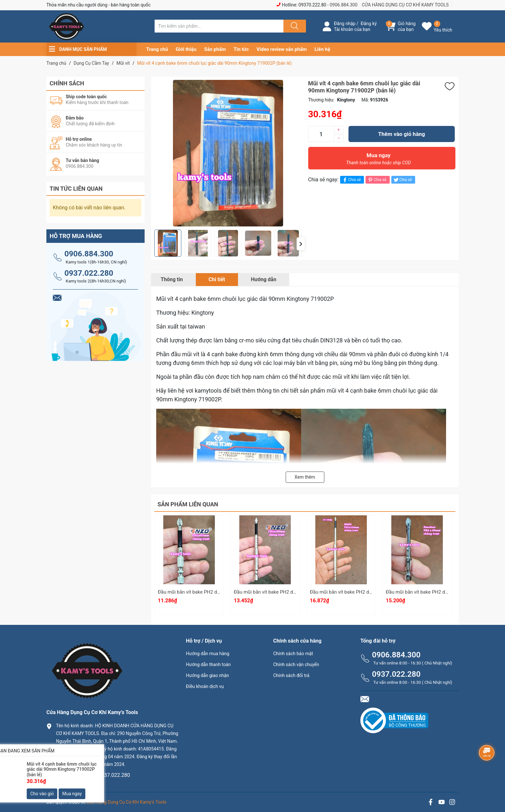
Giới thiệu (186, 49)
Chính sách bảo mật (293, 654)
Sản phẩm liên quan (188, 504)
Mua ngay (379, 160)
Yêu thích (443, 30)
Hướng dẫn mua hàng (207, 654)
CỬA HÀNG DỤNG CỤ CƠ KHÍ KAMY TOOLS (405, 5)
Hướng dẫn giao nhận (207, 675)
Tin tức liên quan (76, 189)
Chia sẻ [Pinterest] (377, 180)
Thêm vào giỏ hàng (401, 134)
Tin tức (241, 49)
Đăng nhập (345, 24)
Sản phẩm (215, 49)
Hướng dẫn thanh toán (208, 664)
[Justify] (294, 26)
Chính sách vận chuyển (296, 664)
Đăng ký (369, 24)
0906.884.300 (344, 5)
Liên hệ (323, 49)
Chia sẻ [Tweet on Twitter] (402, 180)
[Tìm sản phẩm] (219, 26)
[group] (228, 153)
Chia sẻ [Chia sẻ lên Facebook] (351, 180)
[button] (301, 244)
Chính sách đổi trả (291, 675)
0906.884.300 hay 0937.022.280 (93, 775)
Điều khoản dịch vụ (205, 686)
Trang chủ (157, 49)
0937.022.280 (89, 273)
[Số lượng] (321, 134)
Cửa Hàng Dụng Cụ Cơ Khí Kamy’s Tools (127, 802)
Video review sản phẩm (282, 49)
